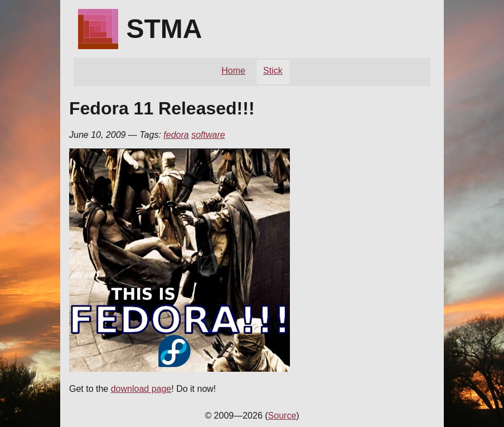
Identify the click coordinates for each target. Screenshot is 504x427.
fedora (176, 135)
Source (282, 416)
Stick (273, 71)
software (208, 135)
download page (141, 389)
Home (233, 71)
